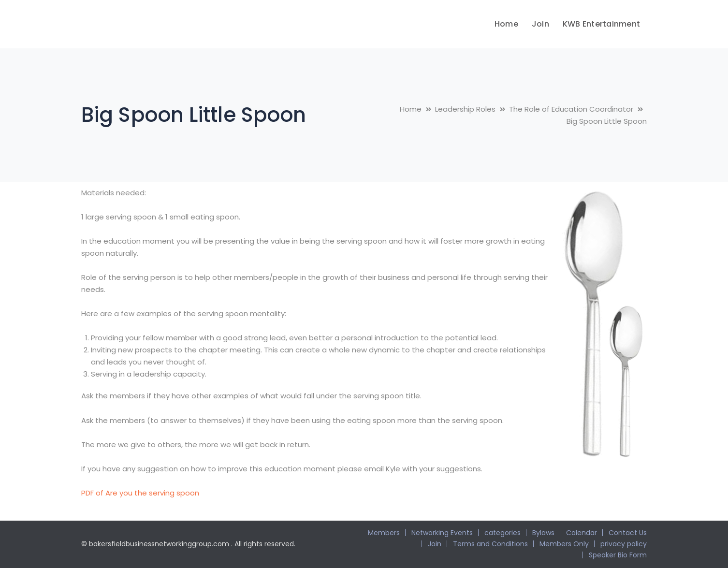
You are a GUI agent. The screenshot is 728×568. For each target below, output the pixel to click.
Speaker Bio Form (618, 555)
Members (384, 533)
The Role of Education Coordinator (571, 109)
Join (435, 544)
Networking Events (442, 533)
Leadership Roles (465, 109)
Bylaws (543, 533)
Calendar (582, 533)
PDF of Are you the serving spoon (140, 493)
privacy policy (624, 544)
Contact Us (628, 533)
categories (502, 533)
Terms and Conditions (490, 544)
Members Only (564, 544)
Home (411, 109)
